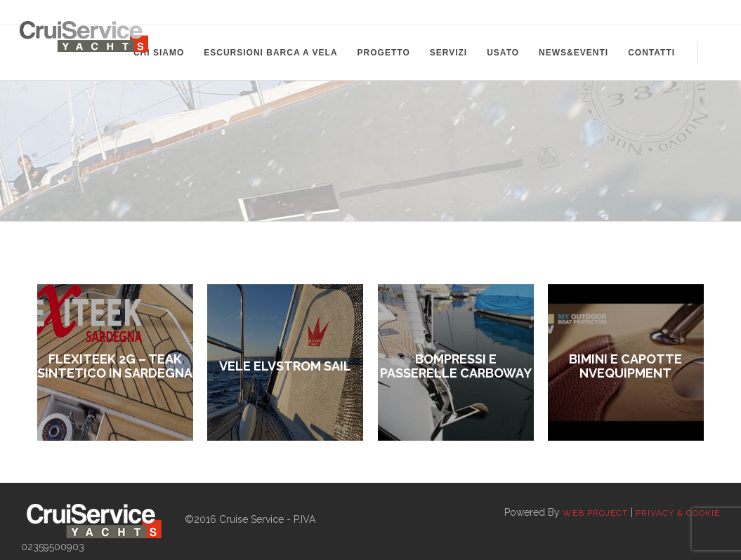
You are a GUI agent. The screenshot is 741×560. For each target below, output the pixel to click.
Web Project (595, 513)
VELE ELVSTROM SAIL (285, 366)
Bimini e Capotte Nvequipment (625, 366)
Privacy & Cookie (678, 513)
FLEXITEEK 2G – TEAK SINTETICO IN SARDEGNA (115, 366)
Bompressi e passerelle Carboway (456, 366)
